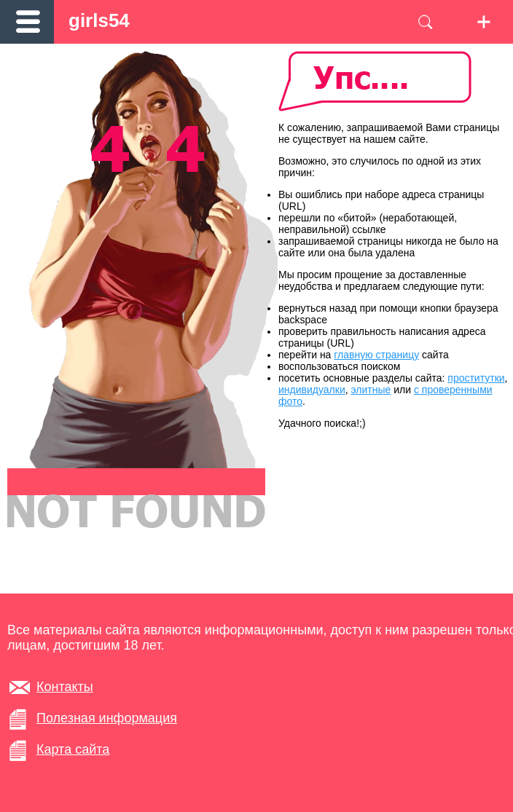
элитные (371, 390)
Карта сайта (73, 749)
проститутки (476, 378)
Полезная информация (107, 718)
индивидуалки (312, 390)
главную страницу (376, 355)
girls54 (99, 20)
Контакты (65, 687)
